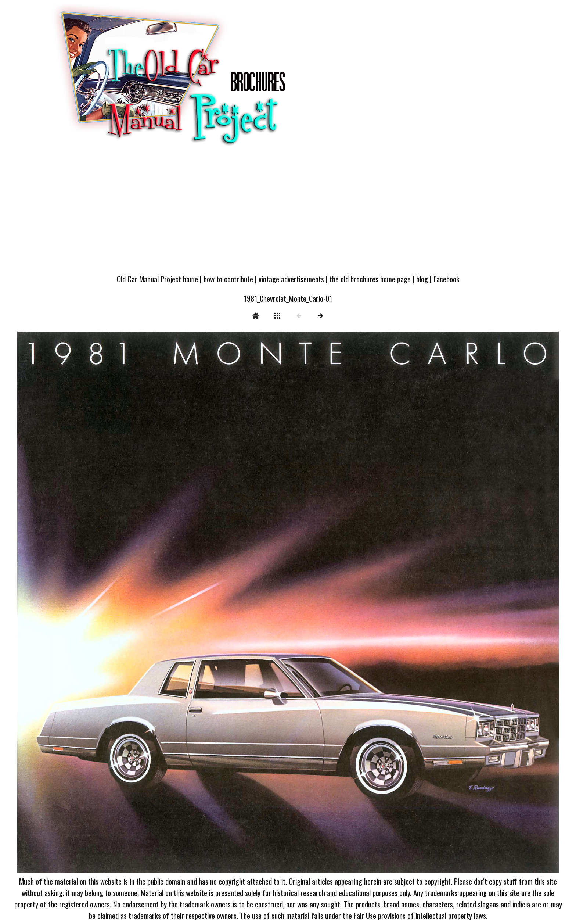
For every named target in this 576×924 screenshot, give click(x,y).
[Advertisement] (288, 214)
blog (422, 279)
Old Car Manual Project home (157, 279)
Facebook (447, 279)
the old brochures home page (370, 279)
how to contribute (228, 279)
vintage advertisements (291, 279)
